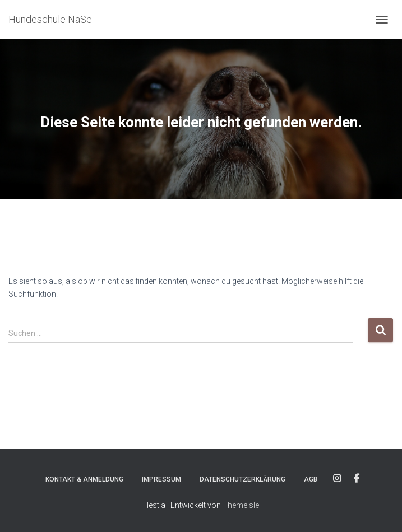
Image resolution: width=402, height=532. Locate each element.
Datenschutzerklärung (242, 479)
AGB (311, 479)
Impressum (161, 479)
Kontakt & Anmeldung (84, 479)
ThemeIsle (241, 505)
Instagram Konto (337, 479)
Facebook (357, 479)
